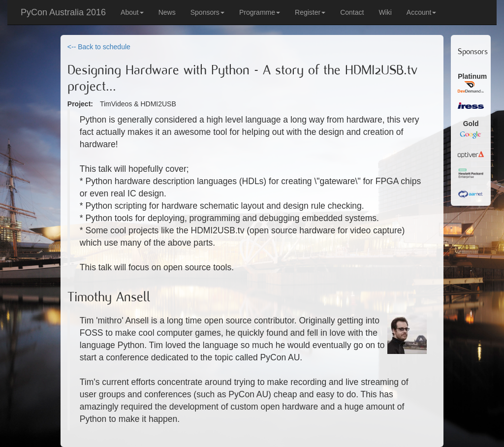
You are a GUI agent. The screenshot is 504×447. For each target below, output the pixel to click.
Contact (352, 12)
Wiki (385, 12)
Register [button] (310, 12)
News (167, 12)
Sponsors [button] (207, 12)
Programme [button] (260, 12)
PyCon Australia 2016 (63, 12)
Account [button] (422, 12)
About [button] (132, 12)
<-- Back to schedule (99, 47)
